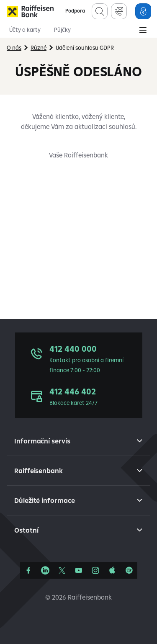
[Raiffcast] (129, 570)
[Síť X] (62, 570)
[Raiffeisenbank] (30, 11)
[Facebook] (28, 570)
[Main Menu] (143, 31)
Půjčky (62, 30)
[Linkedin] (45, 570)
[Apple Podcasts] (112, 570)
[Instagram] (95, 570)
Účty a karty (25, 30)
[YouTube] (79, 570)
